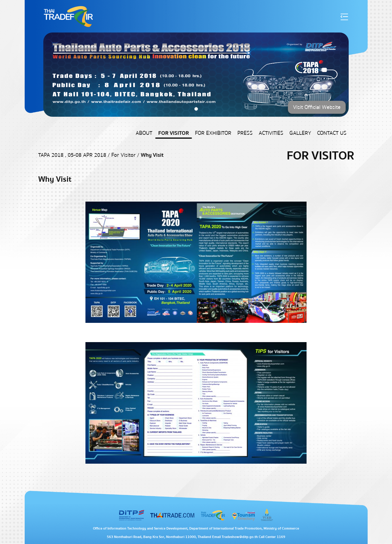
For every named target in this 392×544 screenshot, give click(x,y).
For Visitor (174, 133)
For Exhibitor (213, 133)
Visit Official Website (317, 107)
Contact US (332, 133)
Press (245, 133)
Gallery (300, 133)
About (144, 133)
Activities (271, 133)
